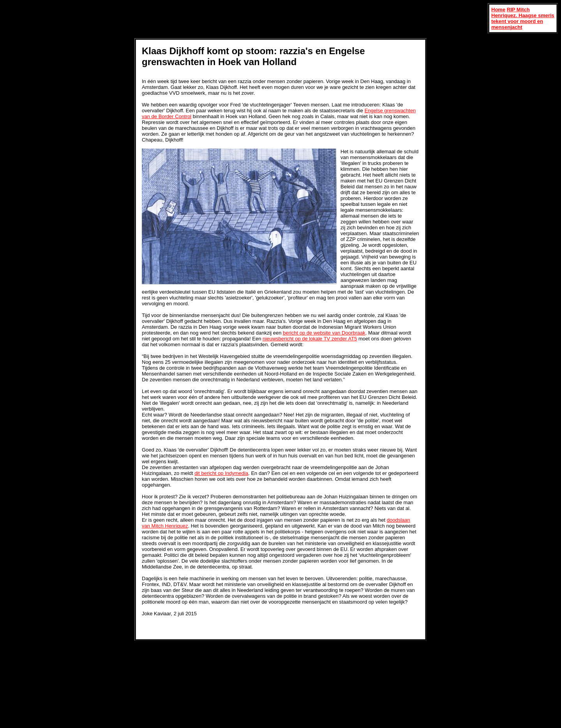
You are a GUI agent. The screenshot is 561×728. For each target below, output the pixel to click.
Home (498, 10)
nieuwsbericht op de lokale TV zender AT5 (310, 339)
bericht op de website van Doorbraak (324, 333)
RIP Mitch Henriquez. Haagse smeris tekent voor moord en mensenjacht (523, 18)
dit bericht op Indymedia (221, 473)
